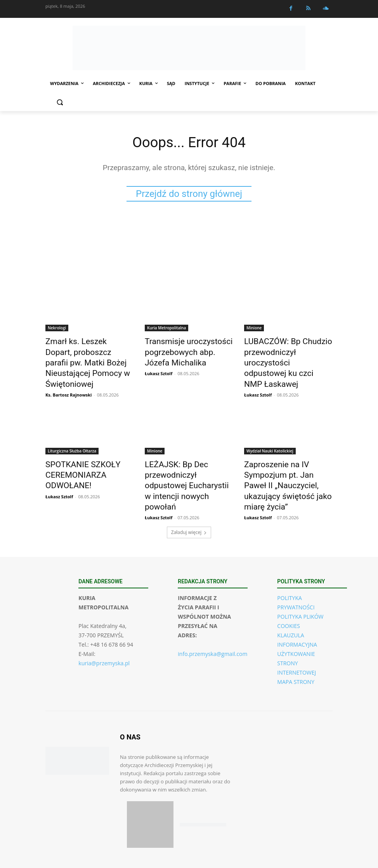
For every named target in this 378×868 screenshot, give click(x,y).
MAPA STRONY (296, 645)
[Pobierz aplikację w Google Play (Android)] (203, 788)
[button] (60, 102)
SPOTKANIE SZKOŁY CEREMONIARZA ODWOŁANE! (90, 450)
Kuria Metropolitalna (166, 329)
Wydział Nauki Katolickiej (270, 433)
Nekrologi (57, 329)
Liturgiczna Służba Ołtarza (72, 433)
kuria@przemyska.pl (104, 627)
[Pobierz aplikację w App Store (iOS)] (150, 788)
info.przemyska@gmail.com (212, 617)
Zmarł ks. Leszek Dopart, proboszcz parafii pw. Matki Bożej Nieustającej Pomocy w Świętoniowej (88, 355)
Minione (254, 329)
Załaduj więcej (189, 496)
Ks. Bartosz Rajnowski (68, 377)
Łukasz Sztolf (159, 368)
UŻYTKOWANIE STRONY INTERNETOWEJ (297, 627)
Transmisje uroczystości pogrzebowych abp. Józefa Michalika (184, 350)
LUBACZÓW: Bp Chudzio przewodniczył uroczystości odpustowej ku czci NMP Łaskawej (284, 355)
